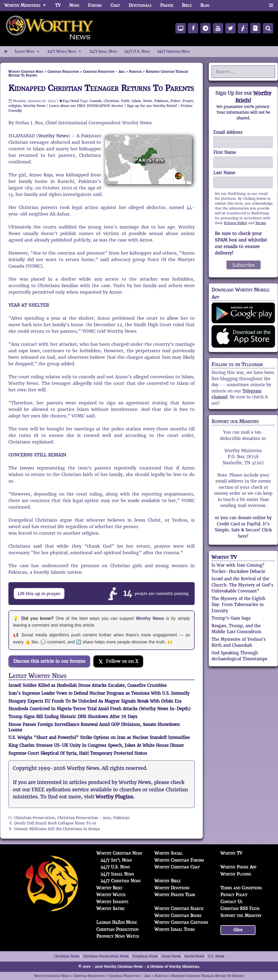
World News (194, 956)
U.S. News (216, 956)
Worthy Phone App (238, 867)
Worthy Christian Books (178, 916)
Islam (136, 101)
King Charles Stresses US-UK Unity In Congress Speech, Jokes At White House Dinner (96, 745)
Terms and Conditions (241, 888)
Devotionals (140, 5)
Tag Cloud (71, 101)
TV (58, 5)
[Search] (268, 28)
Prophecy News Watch (118, 936)
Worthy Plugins (236, 874)
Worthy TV (224, 557)
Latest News (29, 52)
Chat (115, 5)
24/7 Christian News (173, 51)
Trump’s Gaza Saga (231, 618)
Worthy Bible (168, 881)
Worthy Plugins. (115, 797)
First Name (225, 152)
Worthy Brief (109, 888)
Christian (111, 101)
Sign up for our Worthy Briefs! (152, 106)
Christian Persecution (34, 818)
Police (175, 101)
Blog (205, 5)
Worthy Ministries (28, 5)
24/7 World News (66, 52)
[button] (271, 5)
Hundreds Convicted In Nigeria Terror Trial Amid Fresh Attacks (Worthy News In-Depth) (99, 709)
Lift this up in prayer (39, 594)
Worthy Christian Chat (177, 867)
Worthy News (34, 106)
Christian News (67, 956)
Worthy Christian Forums (179, 860)
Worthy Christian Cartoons (181, 922)
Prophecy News (145, 956)
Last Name (224, 173)
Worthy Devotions (172, 888)
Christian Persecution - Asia (84, 818)
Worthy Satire (110, 908)
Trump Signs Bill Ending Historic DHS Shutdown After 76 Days (73, 717)
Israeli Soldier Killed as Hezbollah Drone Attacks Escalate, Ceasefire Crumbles (88, 685)
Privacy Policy (236, 223)
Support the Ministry (241, 916)
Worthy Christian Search (179, 908)
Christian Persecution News (106, 956)
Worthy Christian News (119, 853)
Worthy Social (168, 853)
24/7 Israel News (103, 51)
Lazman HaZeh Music (117, 922)
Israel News (171, 956)
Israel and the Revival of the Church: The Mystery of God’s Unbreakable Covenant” (242, 585)
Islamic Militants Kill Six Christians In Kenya (57, 829)
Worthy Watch (111, 895)
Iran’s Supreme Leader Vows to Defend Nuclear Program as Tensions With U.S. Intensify (99, 693)
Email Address (228, 132)
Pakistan (161, 101)
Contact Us (231, 902)
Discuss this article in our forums (49, 661)
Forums (95, 5)
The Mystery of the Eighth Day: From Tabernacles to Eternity (238, 605)
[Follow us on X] (118, 661)
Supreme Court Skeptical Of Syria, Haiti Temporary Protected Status (78, 753)
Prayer (167, 5)
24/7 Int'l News (116, 860)
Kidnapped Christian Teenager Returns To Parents (101, 88)
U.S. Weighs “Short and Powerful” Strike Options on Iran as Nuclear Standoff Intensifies (99, 738)
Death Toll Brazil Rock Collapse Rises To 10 (55, 823)
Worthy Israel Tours (175, 929)
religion (15, 106)
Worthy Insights (112, 902)
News (74, 5)
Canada (96, 101)
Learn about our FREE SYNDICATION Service (86, 106)
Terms (260, 223)
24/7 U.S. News (137, 51)
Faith (125, 101)
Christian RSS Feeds (240, 908)
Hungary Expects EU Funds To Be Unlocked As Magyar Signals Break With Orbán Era (95, 701)
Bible (187, 5)
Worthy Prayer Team (175, 895)
